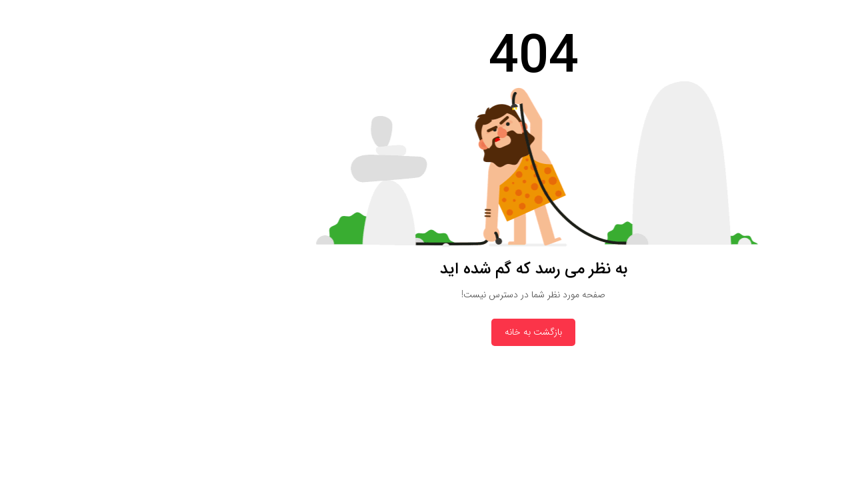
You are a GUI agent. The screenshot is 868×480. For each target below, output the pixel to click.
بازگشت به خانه (434, 332)
